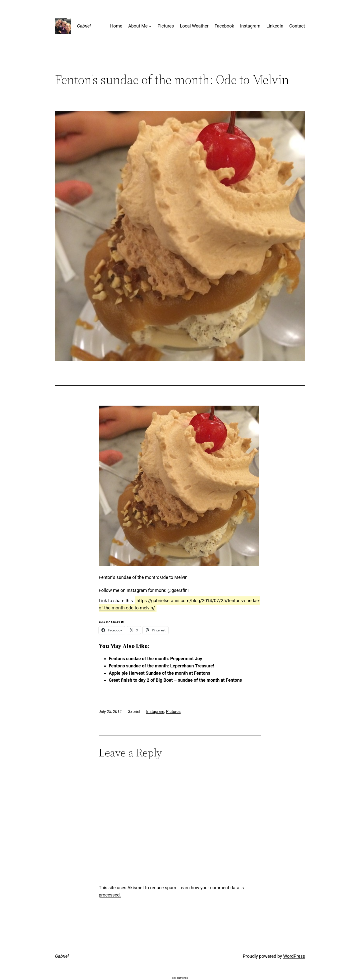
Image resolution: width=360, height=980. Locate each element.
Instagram (155, 712)
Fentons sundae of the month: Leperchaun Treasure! (161, 666)
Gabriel (84, 26)
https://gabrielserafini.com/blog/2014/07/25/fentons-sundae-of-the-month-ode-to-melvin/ (179, 604)
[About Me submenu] (150, 26)
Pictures (173, 712)
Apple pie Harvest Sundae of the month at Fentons (159, 673)
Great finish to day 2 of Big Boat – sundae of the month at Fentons (175, 680)
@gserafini (178, 590)
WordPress (294, 956)
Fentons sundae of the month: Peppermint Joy (155, 659)
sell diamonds (180, 978)
